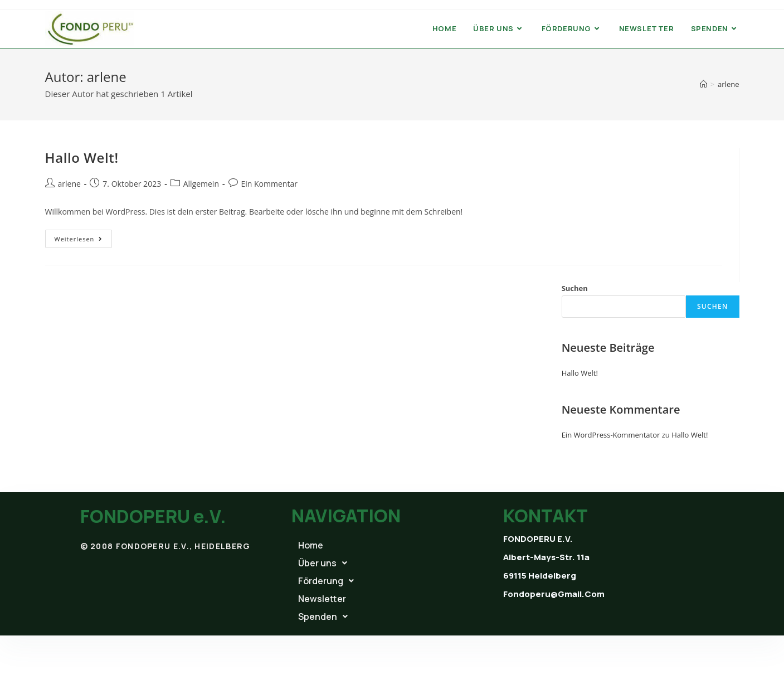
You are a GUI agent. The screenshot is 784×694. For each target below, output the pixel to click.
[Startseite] (703, 84)
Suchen (575, 288)
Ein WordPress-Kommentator (611, 435)
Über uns (323, 563)
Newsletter (322, 599)
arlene (69, 184)
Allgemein (201, 184)
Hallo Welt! (82, 157)
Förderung (326, 581)
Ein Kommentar (269, 184)
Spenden (323, 617)
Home (311, 545)
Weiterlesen (84, 236)
